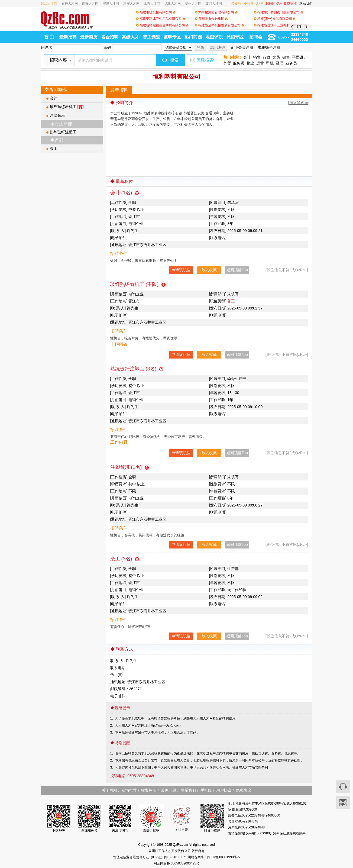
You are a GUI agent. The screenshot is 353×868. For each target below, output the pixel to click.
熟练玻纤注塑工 (63, 132)
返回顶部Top (237, 270)
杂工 (54, 149)
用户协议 (224, 790)
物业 (250, 63)
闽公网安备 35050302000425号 (176, 863)
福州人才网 (193, 4)
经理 (280, 63)
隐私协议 (244, 790)
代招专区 (235, 37)
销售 (257, 57)
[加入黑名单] (299, 103)
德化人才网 (173, 4)
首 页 (49, 37)
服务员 (239, 63)
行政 (267, 57)
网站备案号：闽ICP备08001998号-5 (214, 857)
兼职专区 (172, 37)
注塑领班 (57, 115)
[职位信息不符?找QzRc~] (287, 270)
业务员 (291, 63)
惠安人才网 (131, 4)
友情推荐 (129, 790)
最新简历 (89, 37)
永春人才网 (152, 4)
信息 (279, 4)
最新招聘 (68, 37)
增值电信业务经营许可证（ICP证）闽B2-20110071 (150, 857)
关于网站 (109, 790)
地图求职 (214, 37)
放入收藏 (209, 270)
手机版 (206, 790)
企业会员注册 (242, 47)
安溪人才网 (111, 4)
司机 (270, 63)
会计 (247, 57)
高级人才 (131, 37)
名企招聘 (110, 37)
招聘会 (256, 37)
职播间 (270, 4)
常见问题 (169, 790)
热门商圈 (193, 37)
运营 (260, 63)
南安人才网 (90, 4)
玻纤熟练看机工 (67, 107)
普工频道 (151, 37)
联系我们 (306, 4)
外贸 (227, 63)
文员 (276, 57)
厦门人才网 (214, 4)
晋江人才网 (49, 4)
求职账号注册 (269, 47)
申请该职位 (181, 270)
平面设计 (300, 57)
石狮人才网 (70, 4)
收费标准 (290, 4)
